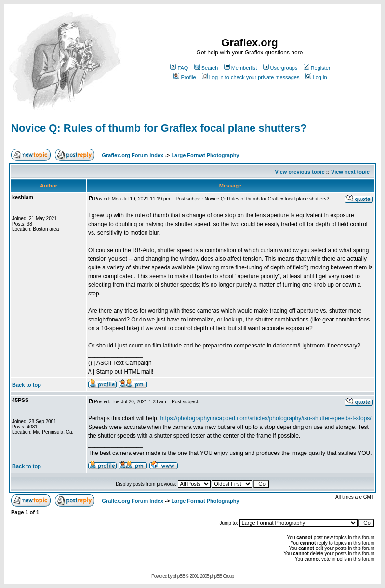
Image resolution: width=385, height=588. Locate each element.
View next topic (350, 172)
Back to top (27, 385)
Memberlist (241, 68)
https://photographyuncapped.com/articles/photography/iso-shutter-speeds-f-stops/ (266, 418)
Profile (185, 77)
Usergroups (280, 68)
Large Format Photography (205, 155)
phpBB (179, 576)
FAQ (179, 68)
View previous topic (299, 172)
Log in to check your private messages (251, 77)
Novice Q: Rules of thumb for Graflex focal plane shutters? (159, 128)
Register (317, 68)
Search (206, 68)
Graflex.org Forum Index (133, 155)
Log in (316, 77)
